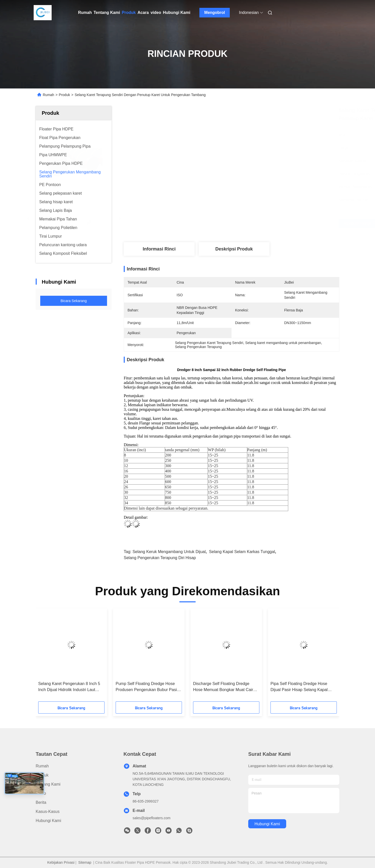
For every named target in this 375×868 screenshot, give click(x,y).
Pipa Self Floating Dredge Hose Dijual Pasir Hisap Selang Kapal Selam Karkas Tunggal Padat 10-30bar (300, 687)
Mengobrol (215, 13)
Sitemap (85, 862)
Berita (41, 802)
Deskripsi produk (234, 249)
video (156, 13)
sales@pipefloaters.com (152, 818)
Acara (143, 13)
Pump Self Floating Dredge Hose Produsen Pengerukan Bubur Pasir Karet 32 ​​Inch (147, 687)
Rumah (85, 13)
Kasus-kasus (48, 812)
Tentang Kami (107, 13)
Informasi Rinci (159, 249)
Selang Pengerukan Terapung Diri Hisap (160, 558)
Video (41, 793)
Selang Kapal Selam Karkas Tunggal (242, 552)
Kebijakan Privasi (61, 862)
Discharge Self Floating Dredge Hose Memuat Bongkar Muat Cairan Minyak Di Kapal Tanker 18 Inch (225, 687)
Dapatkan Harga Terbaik (263, 223)
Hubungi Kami (177, 13)
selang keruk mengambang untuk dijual (169, 552)
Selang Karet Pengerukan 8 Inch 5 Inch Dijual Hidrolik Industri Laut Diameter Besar (69, 687)
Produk (129, 13)
